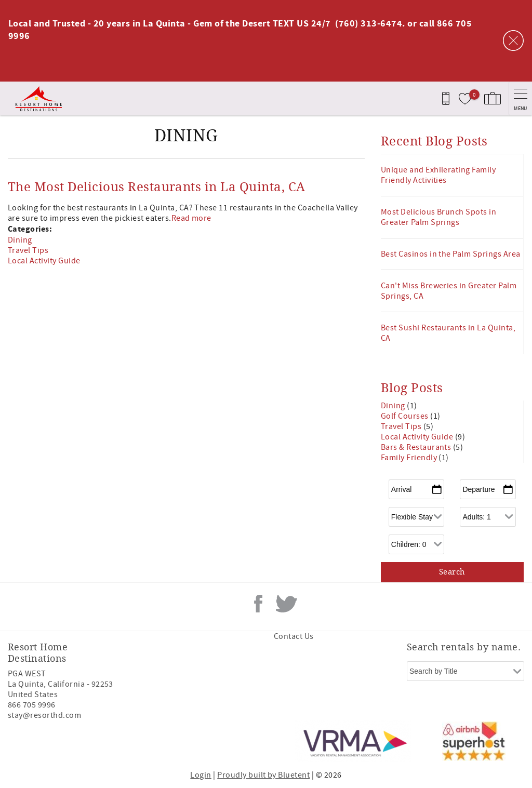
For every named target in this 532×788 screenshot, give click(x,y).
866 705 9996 (32, 705)
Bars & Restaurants (417, 447)
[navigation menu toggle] (520, 98)
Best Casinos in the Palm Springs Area (451, 254)
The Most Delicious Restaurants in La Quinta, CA (157, 187)
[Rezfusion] (97, 741)
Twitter (286, 604)
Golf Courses (405, 416)
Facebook (258, 604)
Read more (191, 218)
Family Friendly (410, 458)
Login (201, 775)
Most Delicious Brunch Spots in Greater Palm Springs (438, 217)
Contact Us (294, 636)
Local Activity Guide (44, 261)
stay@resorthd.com (44, 715)
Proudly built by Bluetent (263, 775)
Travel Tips (28, 250)
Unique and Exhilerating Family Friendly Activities (438, 175)
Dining (20, 240)
